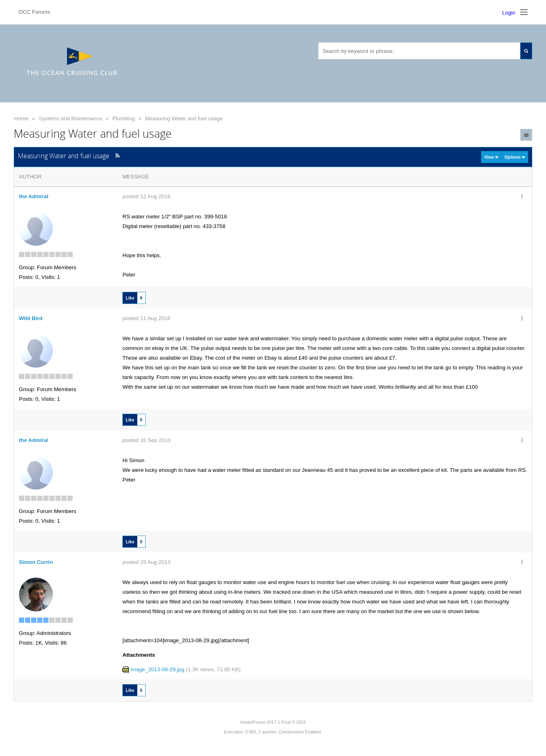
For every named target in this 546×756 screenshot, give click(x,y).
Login (509, 13)
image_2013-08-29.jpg (157, 669)
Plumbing (124, 118)
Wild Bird (31, 318)
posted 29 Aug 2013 (146, 562)
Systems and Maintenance (70, 118)
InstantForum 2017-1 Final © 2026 (273, 722)
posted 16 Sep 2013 (146, 440)
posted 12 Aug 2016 (146, 196)
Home (21, 118)
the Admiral (34, 196)
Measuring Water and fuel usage (184, 118)
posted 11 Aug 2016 (146, 318)
